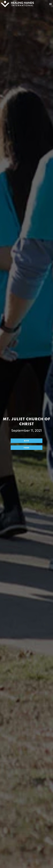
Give (26, 441)
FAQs (26, 448)
